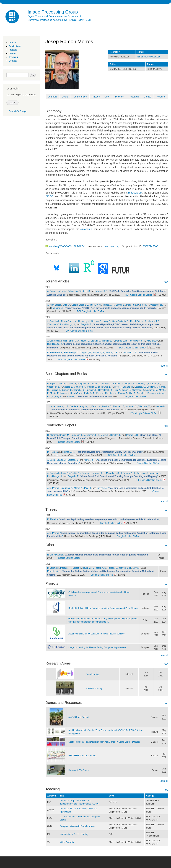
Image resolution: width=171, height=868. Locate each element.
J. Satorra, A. (127, 473)
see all (164, 366)
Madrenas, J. (138, 390)
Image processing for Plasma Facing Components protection (97, 647)
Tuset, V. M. (96, 305)
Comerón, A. (80, 387)
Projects (13, 50)
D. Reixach (52, 452)
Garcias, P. (56, 390)
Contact (13, 61)
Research (134, 97)
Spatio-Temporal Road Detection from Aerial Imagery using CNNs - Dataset (104, 742)
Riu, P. (132, 393)
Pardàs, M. (113, 568)
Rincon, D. (123, 393)
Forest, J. (145, 305)
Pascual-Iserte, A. (156, 393)
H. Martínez (53, 435)
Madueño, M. (152, 390)
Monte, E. (55, 393)
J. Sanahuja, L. (154, 473)
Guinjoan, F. (91, 390)
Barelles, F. (116, 435)
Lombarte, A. (57, 308)
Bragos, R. (130, 384)
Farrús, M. (96, 406)
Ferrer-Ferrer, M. (69, 321)
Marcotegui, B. (54, 571)
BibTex (149, 295)
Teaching (13, 57)
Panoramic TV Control (79, 770)
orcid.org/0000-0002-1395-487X (65, 246)
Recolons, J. (111, 393)
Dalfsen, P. (96, 321)
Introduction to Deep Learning (74, 834)
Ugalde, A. (62, 291)
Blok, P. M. (96, 341)
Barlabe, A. (118, 384)
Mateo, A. (79, 488)
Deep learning (92, 674)
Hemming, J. (84, 321)
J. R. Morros (53, 488)
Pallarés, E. (90, 393)
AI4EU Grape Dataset (79, 717)
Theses (96, 97)
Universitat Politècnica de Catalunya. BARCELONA (59, 20)
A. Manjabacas (54, 305)
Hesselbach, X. (105, 390)
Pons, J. (100, 393)
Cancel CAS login (18, 111)
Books (65, 97)
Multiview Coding (94, 689)
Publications (15, 46)
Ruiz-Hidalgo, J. (68, 324)
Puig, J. (88, 488)
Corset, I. (77, 568)
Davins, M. (65, 435)
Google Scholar (138, 295)
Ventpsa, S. (85, 291)
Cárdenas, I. (77, 435)
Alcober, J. (63, 384)
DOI (127, 295)
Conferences (80, 97)
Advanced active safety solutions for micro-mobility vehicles (96, 634)
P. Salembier (53, 568)
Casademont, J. (55, 387)
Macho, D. (107, 406)
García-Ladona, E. (80, 305)
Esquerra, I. (152, 387)
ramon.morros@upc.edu (149, 57)
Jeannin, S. (101, 568)
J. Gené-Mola (54, 321)
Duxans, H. (128, 387)
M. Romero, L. (90, 435)
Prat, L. (51, 396)
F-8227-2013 (111, 246)
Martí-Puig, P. (133, 305)
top (166, 282)
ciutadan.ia (86, 229)
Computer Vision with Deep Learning (77, 826)
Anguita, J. (85, 406)
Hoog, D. (107, 321)
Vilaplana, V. (53, 324)
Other (107, 97)
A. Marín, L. (104, 435)
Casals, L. (68, 387)
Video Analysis (67, 842)
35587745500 (151, 246)
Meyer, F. (137, 568)
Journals (52, 97)
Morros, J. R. (102, 291)
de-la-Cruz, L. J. (106, 387)
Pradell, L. (141, 393)
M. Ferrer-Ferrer (55, 353)
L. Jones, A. (140, 473)
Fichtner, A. (73, 291)
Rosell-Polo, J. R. (138, 321)
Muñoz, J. (78, 393)
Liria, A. (117, 390)
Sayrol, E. (120, 305)
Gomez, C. (67, 390)
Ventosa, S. (73, 460)
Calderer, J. (142, 384)
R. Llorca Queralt (55, 555)
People (12, 43)
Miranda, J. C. (113, 473)
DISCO (49, 196)
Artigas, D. (96, 384)
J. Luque (51, 406)
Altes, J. (73, 384)
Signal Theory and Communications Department (54, 16)
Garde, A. (75, 406)
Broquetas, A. (66, 488)
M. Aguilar (52, 384)
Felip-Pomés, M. (69, 473)
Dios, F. (118, 387)
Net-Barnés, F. (85, 473)
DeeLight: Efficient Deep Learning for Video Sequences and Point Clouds (103, 608)
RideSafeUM (135, 193)
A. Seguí (51, 291)
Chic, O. (66, 305)
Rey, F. (58, 396)
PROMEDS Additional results (82, 756)
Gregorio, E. (86, 324)
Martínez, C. (131, 406)
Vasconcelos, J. (158, 305)
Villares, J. (72, 396)
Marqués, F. (119, 406)
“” (111, 308)
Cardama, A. (154, 384)
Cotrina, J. (92, 387)
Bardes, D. (107, 384)
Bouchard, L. (89, 568)
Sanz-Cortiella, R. (121, 321)
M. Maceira (52, 519)
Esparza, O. (140, 387)
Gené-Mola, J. (130, 353)
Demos (12, 53)
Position (115, 52)
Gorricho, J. (79, 390)
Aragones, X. (83, 384)
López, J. (126, 390)
